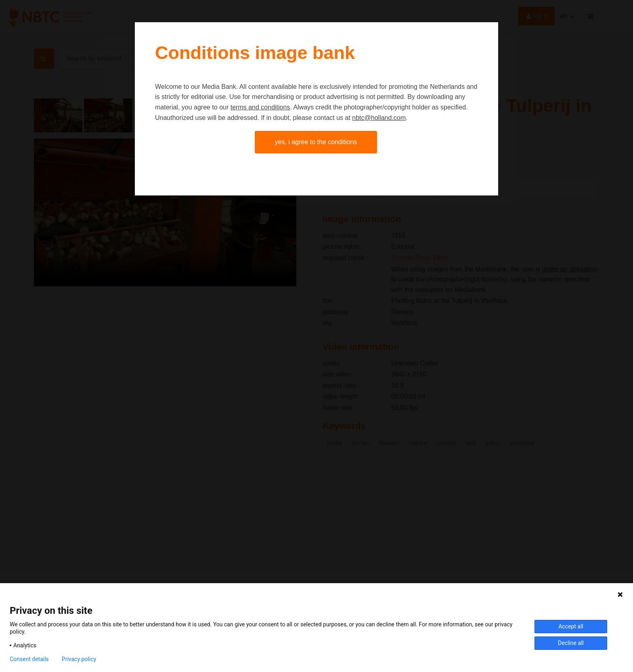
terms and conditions (260, 107)
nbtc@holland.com (379, 118)
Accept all (571, 626)
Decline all (571, 643)
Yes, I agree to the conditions (316, 142)
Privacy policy (79, 659)
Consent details (29, 659)
